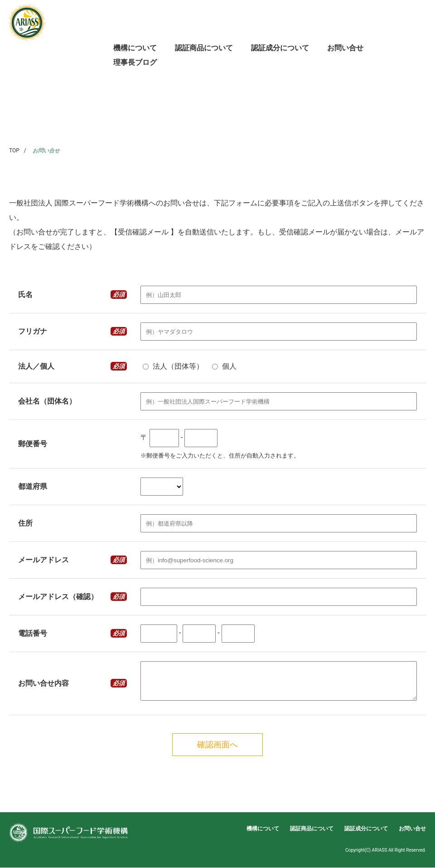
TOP (14, 151)
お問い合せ (345, 48)
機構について (135, 48)
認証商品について (204, 48)
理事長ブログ (135, 62)
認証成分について (280, 48)
